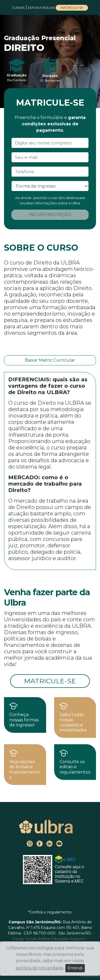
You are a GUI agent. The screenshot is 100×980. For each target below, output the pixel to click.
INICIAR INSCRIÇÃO (50, 215)
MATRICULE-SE (72, 8)
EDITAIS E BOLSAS (42, 8)
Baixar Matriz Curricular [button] (50, 360)
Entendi (75, 968)
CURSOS (18, 8)
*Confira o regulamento (50, 912)
